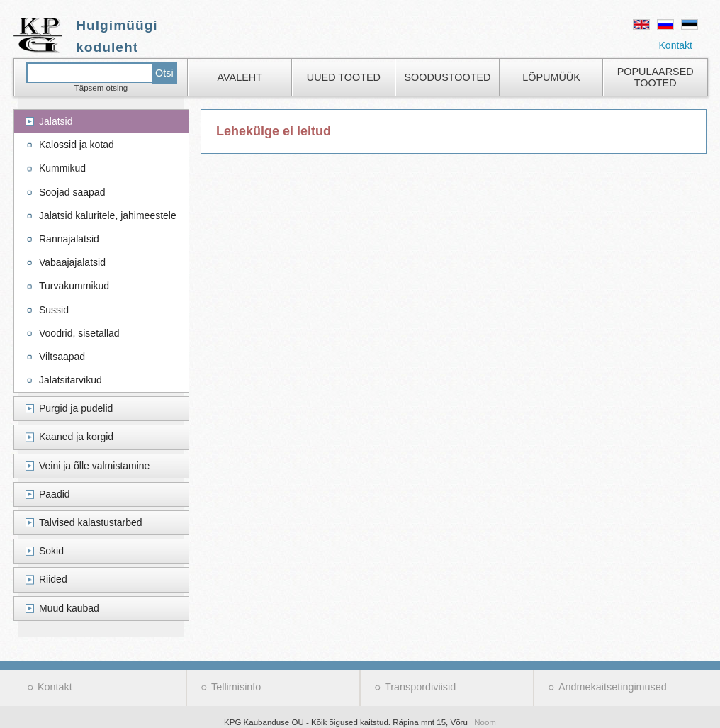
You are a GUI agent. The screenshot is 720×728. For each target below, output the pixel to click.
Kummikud (62, 168)
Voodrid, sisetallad (79, 333)
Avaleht (240, 77)
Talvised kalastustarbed (91, 522)
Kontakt (676, 45)
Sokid (51, 551)
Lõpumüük (551, 77)
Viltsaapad (62, 357)
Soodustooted (447, 77)
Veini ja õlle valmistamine (94, 466)
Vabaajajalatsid (72, 262)
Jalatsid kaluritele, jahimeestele (108, 215)
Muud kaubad (69, 608)
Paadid (55, 494)
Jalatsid (56, 121)
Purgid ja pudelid (76, 408)
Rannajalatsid (69, 239)
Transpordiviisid (420, 687)
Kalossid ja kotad (77, 145)
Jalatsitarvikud (71, 380)
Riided (53, 579)
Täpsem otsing (101, 88)
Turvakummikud (74, 286)
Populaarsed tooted (656, 77)
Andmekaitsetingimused (613, 687)
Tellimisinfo (236, 687)
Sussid (54, 310)
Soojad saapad (72, 192)
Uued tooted (344, 77)
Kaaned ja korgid (76, 437)
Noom (485, 722)
